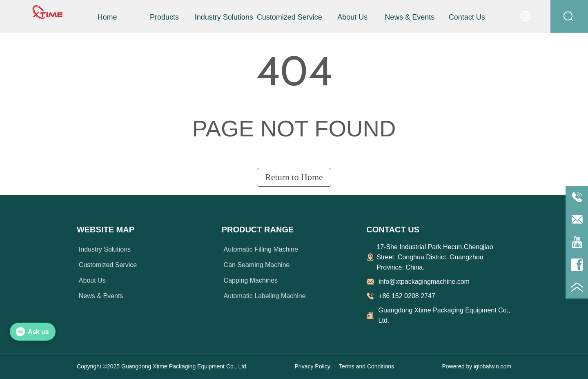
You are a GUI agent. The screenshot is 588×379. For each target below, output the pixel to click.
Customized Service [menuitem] (290, 17)
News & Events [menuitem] (410, 17)
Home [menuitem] (107, 17)
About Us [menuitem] (352, 17)
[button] (164, 17)
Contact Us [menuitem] (467, 17)
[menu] (287, 17)
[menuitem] (164, 17)
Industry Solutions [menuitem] (224, 17)
